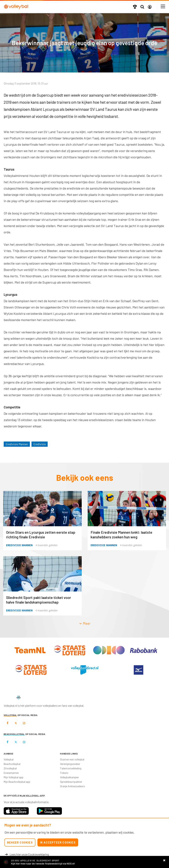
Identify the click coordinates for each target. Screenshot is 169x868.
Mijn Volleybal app (14, 777)
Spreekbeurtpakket (71, 782)
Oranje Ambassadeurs (72, 786)
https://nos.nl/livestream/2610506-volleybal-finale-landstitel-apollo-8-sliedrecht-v (84, 862)
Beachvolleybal (12, 764)
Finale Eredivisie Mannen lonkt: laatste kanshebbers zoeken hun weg (121, 535)
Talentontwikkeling (71, 768)
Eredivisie (40, 444)
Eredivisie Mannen (17, 444)
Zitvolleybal (10, 768)
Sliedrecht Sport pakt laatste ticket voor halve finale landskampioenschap (39, 600)
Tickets (64, 773)
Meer (85, 623)
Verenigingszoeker (70, 764)
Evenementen (11, 773)
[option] (31, 670)
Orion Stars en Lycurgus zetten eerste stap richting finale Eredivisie (41, 535)
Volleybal (9, 759)
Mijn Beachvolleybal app (17, 782)
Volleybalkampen (69, 777)
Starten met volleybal (72, 759)
